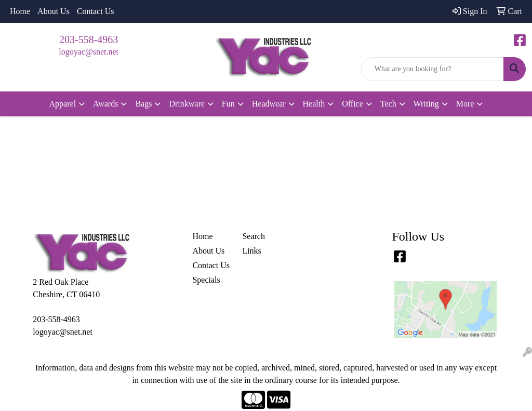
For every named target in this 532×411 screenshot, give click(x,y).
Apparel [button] (63, 104)
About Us (54, 11)
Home (20, 11)
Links (251, 251)
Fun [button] (228, 104)
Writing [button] (426, 104)
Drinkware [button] (187, 104)
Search (254, 236)
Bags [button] (143, 104)
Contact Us (96, 11)
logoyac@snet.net (89, 52)
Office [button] (353, 104)
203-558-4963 (89, 39)
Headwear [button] (269, 104)
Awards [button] (105, 104)
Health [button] (314, 104)
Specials (206, 280)
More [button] (465, 104)
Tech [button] (388, 104)
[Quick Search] (433, 69)
